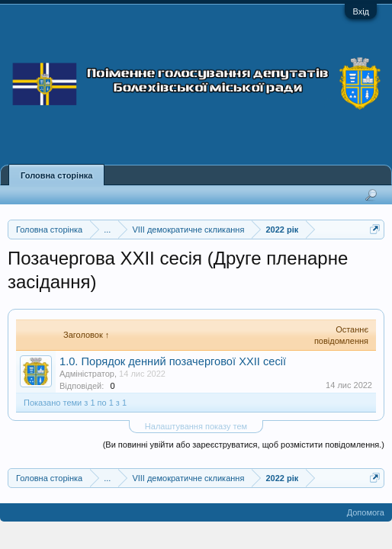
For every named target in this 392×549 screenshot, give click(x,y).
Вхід (361, 11)
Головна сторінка (56, 175)
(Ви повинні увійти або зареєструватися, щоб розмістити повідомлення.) (244, 445)
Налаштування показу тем (196, 426)
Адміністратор (87, 374)
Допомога (366, 512)
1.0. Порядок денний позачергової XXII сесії (173, 361)
